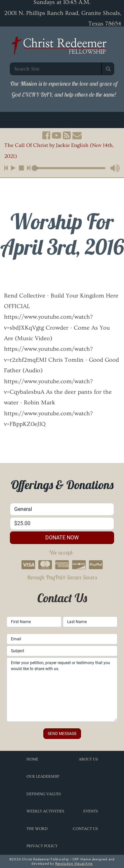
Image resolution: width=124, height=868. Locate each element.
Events (91, 811)
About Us (88, 759)
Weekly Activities (45, 811)
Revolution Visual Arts (74, 864)
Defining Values (44, 794)
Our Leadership (43, 777)
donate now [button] (62, 538)
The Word (37, 829)
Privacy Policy (42, 846)
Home (32, 759)
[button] (46, 135)
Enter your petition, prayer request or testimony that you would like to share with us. (62, 690)
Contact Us (85, 829)
